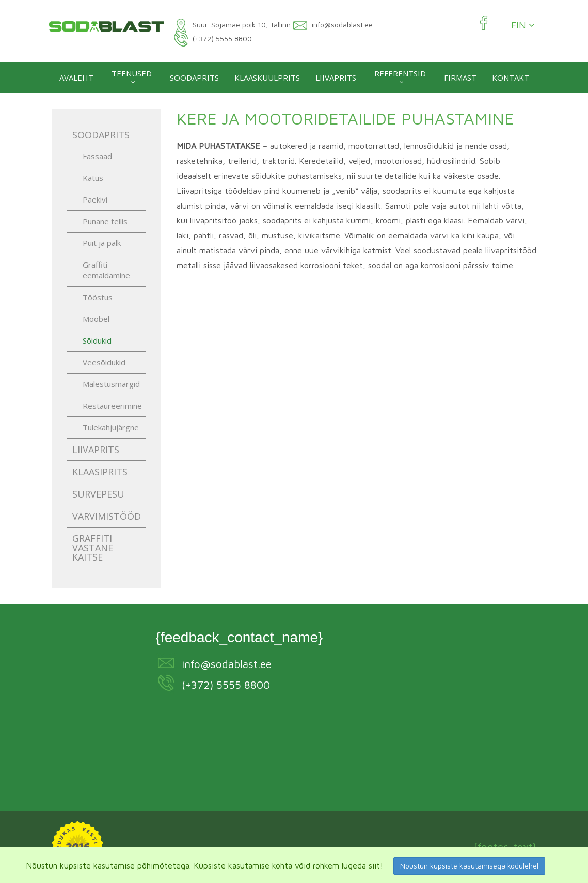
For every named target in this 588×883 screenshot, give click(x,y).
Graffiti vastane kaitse (93, 548)
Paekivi (95, 199)
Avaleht (76, 78)
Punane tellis (105, 221)
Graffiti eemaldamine (106, 270)
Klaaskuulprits (267, 78)
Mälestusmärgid (111, 384)
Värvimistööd (107, 516)
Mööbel (96, 319)
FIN (523, 25)
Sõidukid (97, 340)
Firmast (460, 78)
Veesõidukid (104, 362)
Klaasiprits (100, 472)
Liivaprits (336, 78)
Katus (93, 178)
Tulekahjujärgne (111, 427)
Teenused (132, 73)
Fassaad (97, 156)
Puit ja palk (102, 243)
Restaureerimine (112, 406)
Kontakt (511, 78)
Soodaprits (194, 78)
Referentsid (400, 73)
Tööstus (98, 297)
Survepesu (98, 494)
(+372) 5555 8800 (226, 685)
